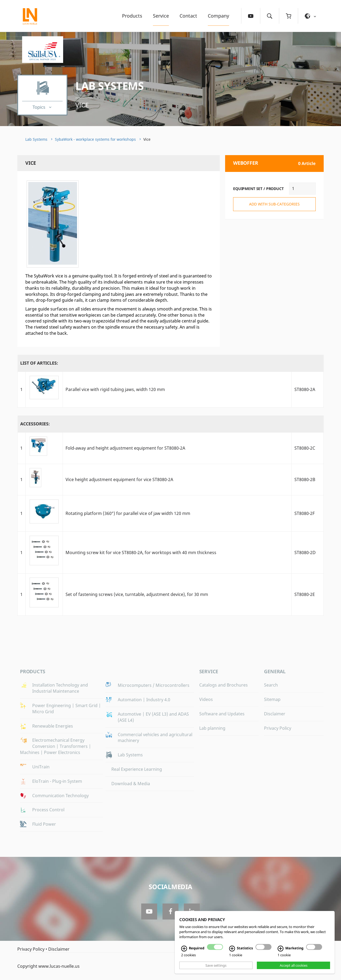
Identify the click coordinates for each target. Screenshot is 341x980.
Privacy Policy (278, 728)
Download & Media (131, 784)
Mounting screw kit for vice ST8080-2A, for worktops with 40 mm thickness (141, 552)
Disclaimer (275, 714)
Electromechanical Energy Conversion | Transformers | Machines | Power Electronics (56, 746)
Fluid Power (44, 824)
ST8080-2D (305, 552)
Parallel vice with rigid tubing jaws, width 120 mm (115, 389)
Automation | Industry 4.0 (144, 700)
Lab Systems (110, 86)
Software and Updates (222, 714)
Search (271, 685)
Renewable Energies (53, 726)
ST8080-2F (305, 513)
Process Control (48, 810)
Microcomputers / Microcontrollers (154, 685)
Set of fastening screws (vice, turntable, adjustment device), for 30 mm (137, 594)
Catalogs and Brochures (224, 685)
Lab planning (212, 728)
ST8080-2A (305, 389)
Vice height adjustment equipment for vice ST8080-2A (119, 479)
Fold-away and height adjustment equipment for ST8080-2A (125, 448)
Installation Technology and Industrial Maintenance (60, 688)
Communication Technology (60, 796)
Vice (82, 105)
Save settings (216, 965)
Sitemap (272, 699)
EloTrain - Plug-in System (57, 781)
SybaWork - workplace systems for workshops (95, 139)
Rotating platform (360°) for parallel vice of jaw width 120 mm (128, 513)
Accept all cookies (294, 965)
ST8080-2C (305, 448)
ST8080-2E (305, 594)
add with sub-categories (274, 204)
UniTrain (41, 767)
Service (161, 16)
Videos (206, 699)
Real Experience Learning (137, 769)
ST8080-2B (305, 479)
